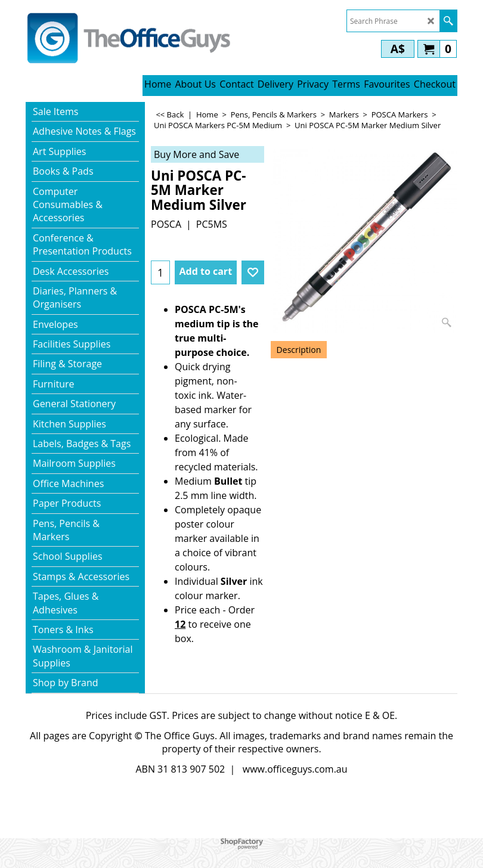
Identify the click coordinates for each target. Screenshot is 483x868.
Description (299, 350)
